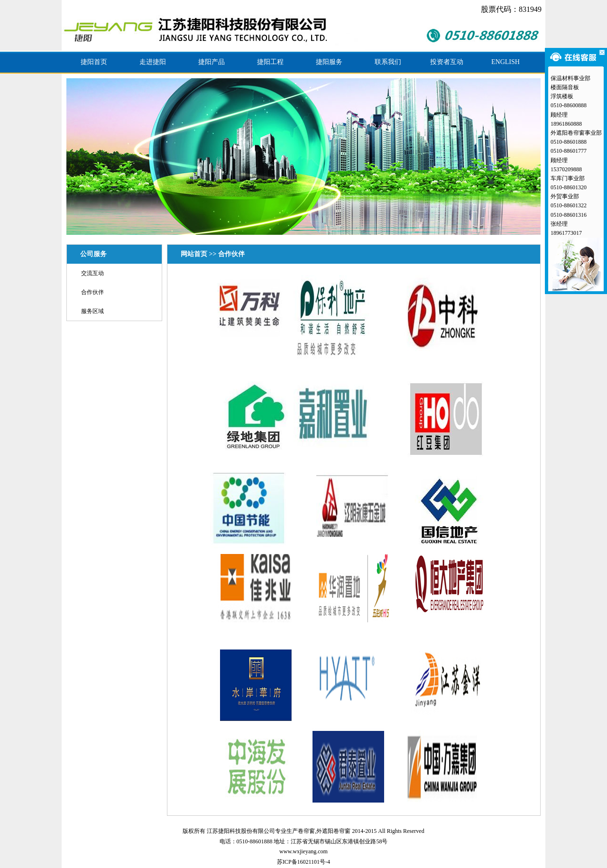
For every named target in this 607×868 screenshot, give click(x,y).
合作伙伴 (92, 292)
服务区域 (92, 311)
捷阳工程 (270, 62)
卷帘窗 (306, 831)
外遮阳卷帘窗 (333, 831)
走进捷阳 (153, 62)
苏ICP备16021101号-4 (303, 862)
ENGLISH (506, 62)
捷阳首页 (94, 62)
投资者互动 (447, 62)
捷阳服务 (329, 62)
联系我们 (388, 62)
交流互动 (92, 273)
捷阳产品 (212, 62)
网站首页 (194, 254)
